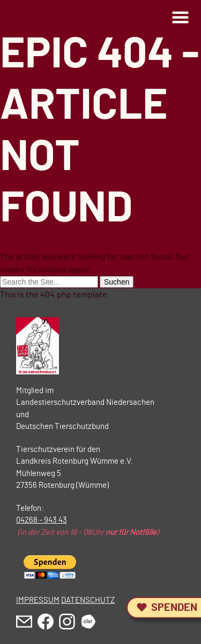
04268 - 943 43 (42, 520)
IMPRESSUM (38, 600)
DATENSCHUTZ (88, 600)
